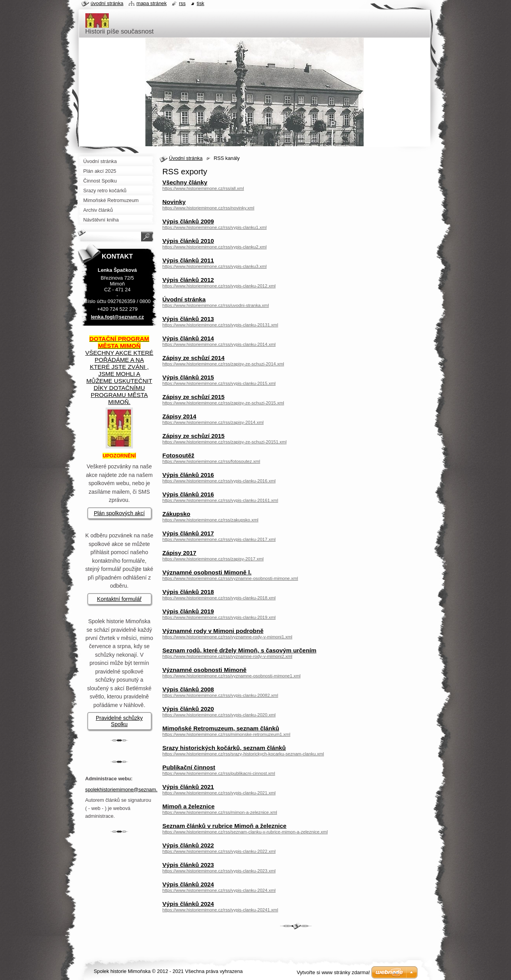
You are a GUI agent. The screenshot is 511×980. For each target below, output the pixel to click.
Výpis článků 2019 (188, 611)
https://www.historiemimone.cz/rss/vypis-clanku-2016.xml (219, 481)
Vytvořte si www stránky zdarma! (333, 972)
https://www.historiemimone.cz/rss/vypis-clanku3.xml (215, 266)
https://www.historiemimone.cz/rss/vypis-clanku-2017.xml (219, 539)
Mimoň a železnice (189, 806)
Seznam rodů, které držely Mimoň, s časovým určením (240, 650)
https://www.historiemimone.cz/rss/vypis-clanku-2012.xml (219, 286)
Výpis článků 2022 (188, 845)
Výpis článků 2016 (188, 475)
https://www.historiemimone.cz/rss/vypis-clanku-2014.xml (219, 344)
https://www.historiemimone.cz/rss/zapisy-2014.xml (213, 422)
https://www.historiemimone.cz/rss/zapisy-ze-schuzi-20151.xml (225, 442)
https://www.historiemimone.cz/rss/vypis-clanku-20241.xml (220, 910)
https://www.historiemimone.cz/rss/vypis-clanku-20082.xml (220, 695)
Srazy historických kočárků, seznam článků (224, 748)
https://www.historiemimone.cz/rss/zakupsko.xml (210, 520)
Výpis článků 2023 (188, 865)
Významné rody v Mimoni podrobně (213, 631)
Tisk (201, 3)
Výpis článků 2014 (188, 338)
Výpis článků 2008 (188, 689)
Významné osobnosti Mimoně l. (207, 572)
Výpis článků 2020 (188, 709)
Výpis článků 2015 (188, 377)
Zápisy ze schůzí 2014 (194, 358)
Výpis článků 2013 (188, 319)
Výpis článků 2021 (188, 787)
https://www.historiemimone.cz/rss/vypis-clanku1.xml (215, 227)
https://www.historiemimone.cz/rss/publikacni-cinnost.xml (219, 773)
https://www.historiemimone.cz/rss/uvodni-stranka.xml (216, 305)
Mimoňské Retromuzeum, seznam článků (221, 728)
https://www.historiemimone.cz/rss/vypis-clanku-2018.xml (219, 598)
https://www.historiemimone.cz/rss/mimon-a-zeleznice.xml (220, 812)
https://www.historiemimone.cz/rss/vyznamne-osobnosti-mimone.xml (230, 578)
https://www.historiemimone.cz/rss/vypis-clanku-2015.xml (219, 383)
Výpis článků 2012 (188, 280)
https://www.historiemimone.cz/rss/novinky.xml (209, 208)
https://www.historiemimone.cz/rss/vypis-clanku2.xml (215, 247)
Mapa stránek (152, 3)
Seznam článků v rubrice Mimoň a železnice (225, 826)
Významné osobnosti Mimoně (205, 670)
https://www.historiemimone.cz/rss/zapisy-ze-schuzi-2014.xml (223, 364)
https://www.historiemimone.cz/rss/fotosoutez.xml (211, 461)
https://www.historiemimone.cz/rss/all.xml (203, 188)
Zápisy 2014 (179, 416)
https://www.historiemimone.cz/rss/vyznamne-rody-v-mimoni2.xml (227, 656)
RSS (182, 3)
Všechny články (185, 182)
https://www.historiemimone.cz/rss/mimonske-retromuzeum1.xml (226, 734)
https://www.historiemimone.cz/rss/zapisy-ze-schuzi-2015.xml (223, 403)
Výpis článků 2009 (188, 221)
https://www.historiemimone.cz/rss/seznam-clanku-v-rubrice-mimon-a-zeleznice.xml (245, 832)
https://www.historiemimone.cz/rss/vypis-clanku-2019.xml (219, 617)
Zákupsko (177, 514)
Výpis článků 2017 (188, 533)
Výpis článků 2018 (188, 592)
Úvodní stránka (186, 158)
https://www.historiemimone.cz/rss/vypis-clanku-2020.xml (219, 715)
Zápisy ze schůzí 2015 (194, 397)
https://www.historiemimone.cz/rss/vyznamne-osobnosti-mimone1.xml (232, 676)
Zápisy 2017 (179, 553)
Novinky (174, 202)
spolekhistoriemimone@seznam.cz (124, 789)
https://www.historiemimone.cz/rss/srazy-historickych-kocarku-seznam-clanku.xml (243, 754)
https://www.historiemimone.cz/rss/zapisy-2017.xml (213, 559)
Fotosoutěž (179, 455)
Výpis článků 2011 (188, 260)
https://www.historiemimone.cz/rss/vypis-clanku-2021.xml (219, 793)
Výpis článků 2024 (188, 884)
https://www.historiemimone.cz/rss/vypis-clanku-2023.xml (219, 871)
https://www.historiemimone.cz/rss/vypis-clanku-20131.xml (220, 325)
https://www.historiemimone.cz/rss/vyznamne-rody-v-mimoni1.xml (227, 637)
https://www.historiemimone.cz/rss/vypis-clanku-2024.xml (219, 890)
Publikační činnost (189, 767)
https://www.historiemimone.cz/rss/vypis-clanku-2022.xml (219, 851)
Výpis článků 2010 (188, 241)
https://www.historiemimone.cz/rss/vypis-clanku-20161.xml (220, 500)
